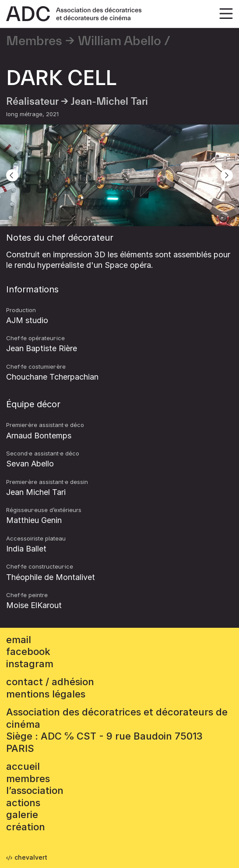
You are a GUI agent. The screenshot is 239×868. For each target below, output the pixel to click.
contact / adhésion (50, 682)
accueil (23, 766)
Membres (34, 41)
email (19, 640)
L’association (35, 790)
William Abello (119, 41)
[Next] (227, 175)
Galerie (22, 815)
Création (26, 827)
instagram (30, 664)
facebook (28, 651)
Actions (23, 803)
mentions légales (46, 694)
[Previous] (12, 175)
